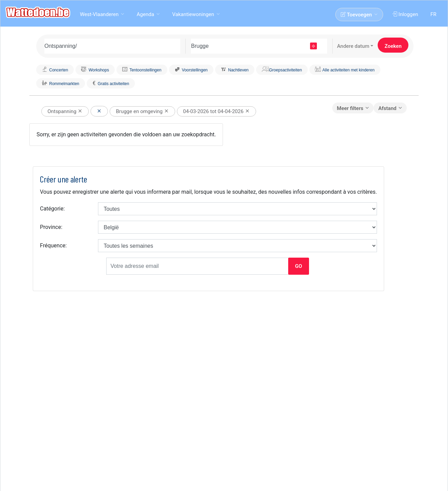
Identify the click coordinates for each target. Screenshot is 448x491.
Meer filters (350, 108)
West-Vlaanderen (99, 14)
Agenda (145, 14)
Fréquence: (53, 246)
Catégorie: (52, 209)
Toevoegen (357, 15)
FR (434, 14)
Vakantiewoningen (193, 14)
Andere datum (353, 46)
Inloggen (406, 14)
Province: (51, 227)
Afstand (387, 108)
